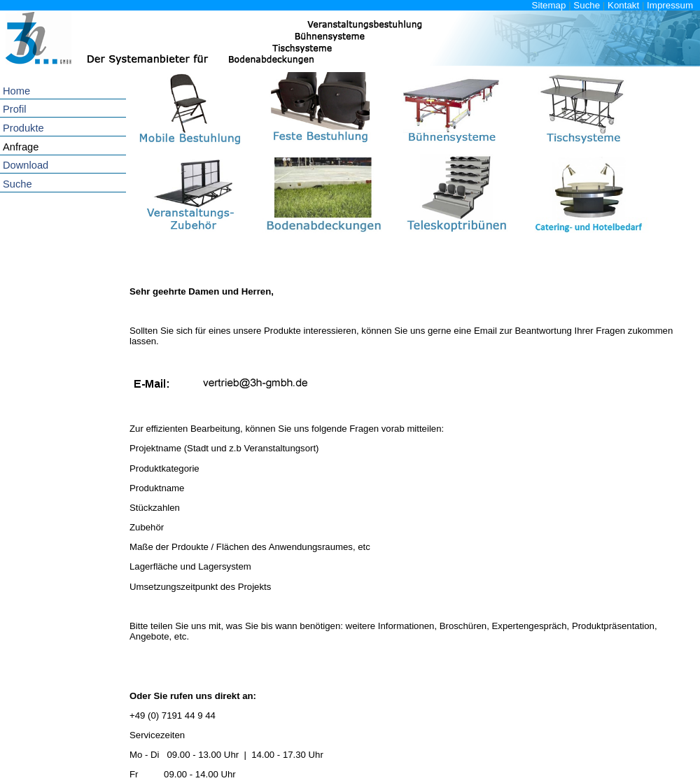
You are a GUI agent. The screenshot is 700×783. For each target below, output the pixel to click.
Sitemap (549, 5)
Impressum (670, 5)
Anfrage (21, 147)
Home (16, 91)
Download (26, 165)
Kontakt (623, 5)
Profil (14, 109)
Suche (587, 5)
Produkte (23, 128)
